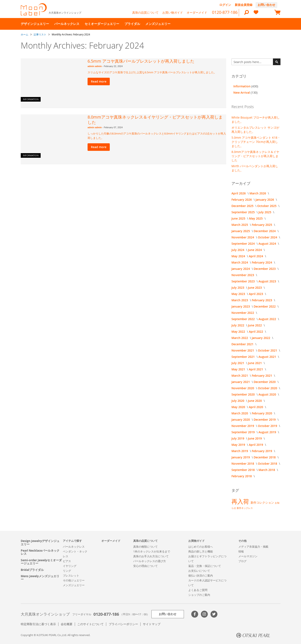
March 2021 (240, 376)
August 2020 (268, 394)
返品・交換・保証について (205, 566)
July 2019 (238, 438)
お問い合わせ (266, 5)
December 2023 (265, 269)
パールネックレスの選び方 (150, 561)
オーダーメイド (197, 12)
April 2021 (256, 369)
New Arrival (242, 92)
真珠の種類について (145, 547)
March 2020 (240, 413)
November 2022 (243, 313)
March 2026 (258, 193)
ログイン (225, 5)
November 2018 (243, 464)
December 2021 (243, 344)
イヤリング (70, 566)
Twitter (214, 614)
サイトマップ (152, 624)
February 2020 (262, 413)
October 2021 (268, 350)
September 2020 (244, 394)
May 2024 (239, 256)
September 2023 (244, 281)
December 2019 (265, 420)
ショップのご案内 (199, 595)
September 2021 (244, 357)
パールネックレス (74, 547)
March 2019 (240, 451)
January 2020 (241, 420)
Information (31, 99)
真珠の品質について (145, 12)
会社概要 (67, 624)
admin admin (95, 66)
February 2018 (242, 476)
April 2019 (256, 445)
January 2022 (261, 338)
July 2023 (238, 288)
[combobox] (256, 62)
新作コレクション (263, 502)
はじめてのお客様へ (201, 547)
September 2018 (244, 470)
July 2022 (238, 325)
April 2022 (256, 332)
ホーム (25, 34)
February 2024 (262, 262)
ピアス (67, 561)
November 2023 (243, 275)
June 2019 (255, 438)
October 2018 (268, 464)
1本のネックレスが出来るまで (152, 551)
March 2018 (267, 470)
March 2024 (240, 262)
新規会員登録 (244, 5)
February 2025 (262, 225)
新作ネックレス (245, 508)
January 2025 (241, 231)
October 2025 (267, 206)
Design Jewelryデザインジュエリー (40, 542)
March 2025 (240, 225)
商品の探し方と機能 (201, 551)
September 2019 (244, 432)
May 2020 (239, 407)
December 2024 (265, 231)
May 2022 (239, 332)
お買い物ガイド (173, 12)
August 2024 (268, 244)
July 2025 (265, 212)
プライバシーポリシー (123, 624)
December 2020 (265, 382)
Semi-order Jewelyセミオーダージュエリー (41, 562)
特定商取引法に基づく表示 (38, 624)
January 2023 (241, 306)
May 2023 (239, 294)
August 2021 (268, 357)
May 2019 (239, 445)
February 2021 (262, 376)
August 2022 (268, 319)
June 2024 (255, 250)
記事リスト (40, 34)
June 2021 (255, 363)
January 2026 (265, 200)
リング (67, 571)
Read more (99, 81)
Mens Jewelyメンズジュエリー (40, 578)
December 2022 (265, 306)
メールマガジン (248, 556)
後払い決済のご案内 (201, 575)
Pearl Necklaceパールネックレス (40, 552)
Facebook (195, 614)
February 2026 (242, 200)
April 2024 (256, 256)
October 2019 (268, 426)
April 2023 (256, 294)
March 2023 (240, 300)
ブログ (242, 561)
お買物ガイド (196, 541)
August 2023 (268, 281)
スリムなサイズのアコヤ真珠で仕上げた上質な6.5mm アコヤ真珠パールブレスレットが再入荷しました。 (152, 72)
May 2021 (239, 369)
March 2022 (240, 338)
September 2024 (244, 244)
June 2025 (239, 218)
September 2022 (244, 319)
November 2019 (243, 426)
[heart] (256, 14)
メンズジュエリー (74, 585)
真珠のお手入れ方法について (151, 556)
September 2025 (244, 212)
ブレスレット (71, 575)
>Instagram (204, 614)
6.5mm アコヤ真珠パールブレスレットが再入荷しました (141, 61)
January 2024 (241, 269)
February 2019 (262, 451)
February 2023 (262, 300)
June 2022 (255, 325)
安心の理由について (145, 566)
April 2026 (239, 193)
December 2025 (243, 206)
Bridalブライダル (32, 570)
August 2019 (268, 432)
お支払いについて (199, 571)
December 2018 (265, 457)
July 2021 (238, 363)
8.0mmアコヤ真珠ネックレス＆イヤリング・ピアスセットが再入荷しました (155, 120)
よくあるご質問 (198, 590)
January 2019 (241, 457)
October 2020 (268, 388)
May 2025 (256, 218)
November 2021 (243, 350)
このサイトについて (90, 624)
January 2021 (241, 382)
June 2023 (255, 288)
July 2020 (238, 401)
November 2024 (243, 237)
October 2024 (268, 237)
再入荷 (241, 501)
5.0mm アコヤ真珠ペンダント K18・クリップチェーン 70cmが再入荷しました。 (256, 142)
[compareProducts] (267, 13)
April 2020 (256, 407)
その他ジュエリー (74, 580)
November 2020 (243, 388)
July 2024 (238, 250)
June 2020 (255, 401)
